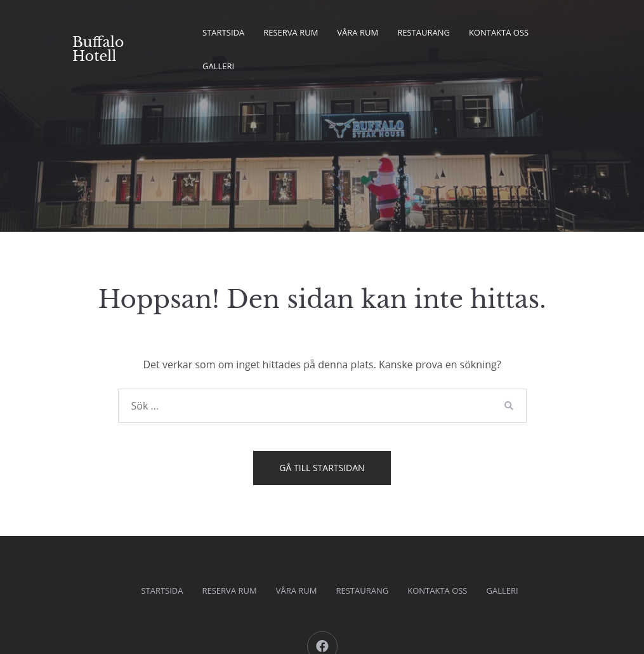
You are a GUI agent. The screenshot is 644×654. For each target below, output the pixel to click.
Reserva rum (291, 32)
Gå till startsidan (322, 468)
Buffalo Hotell (98, 49)
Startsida (223, 32)
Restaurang (424, 32)
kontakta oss (499, 32)
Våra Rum (358, 32)
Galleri (218, 66)
